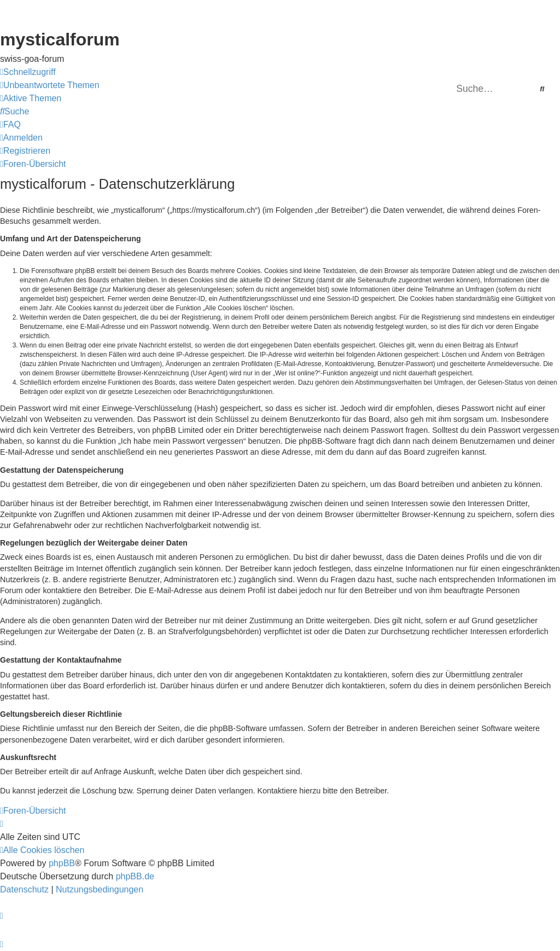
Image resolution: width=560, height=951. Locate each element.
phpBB (62, 863)
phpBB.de (135, 876)
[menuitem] (50, 85)
